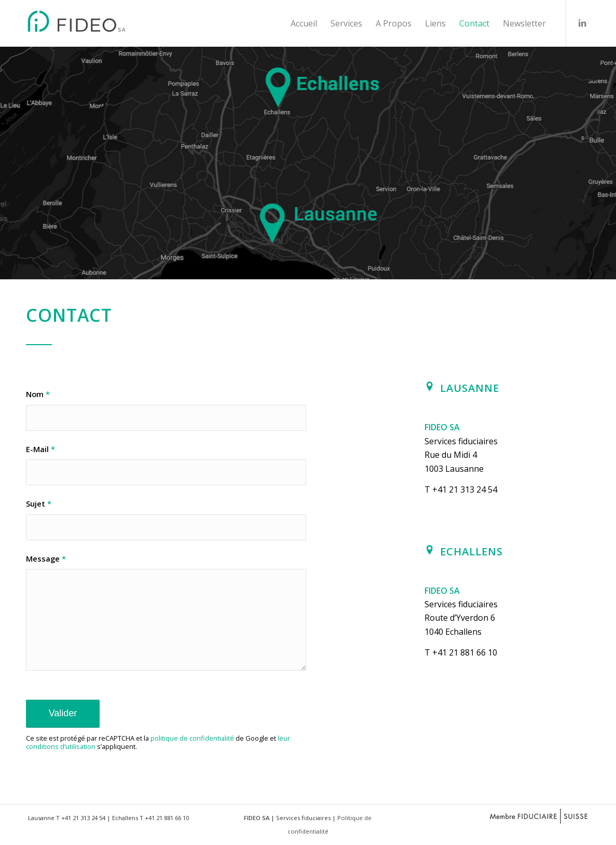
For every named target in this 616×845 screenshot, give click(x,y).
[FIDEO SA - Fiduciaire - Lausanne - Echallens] (87, 23)
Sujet (39, 503)
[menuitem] (304, 23)
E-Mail (40, 449)
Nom (38, 394)
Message (46, 558)
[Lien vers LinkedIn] (582, 23)
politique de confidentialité (192, 738)
